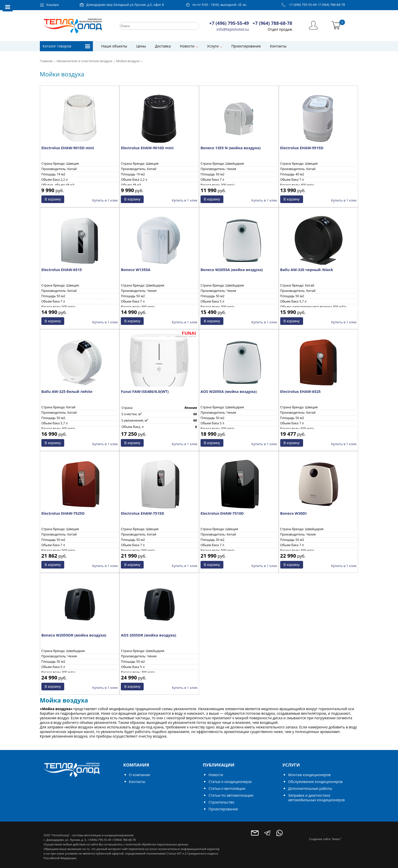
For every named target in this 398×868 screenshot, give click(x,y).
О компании (140, 775)
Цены (141, 46)
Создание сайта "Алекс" (325, 839)
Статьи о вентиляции (227, 788)
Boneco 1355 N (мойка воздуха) (231, 148)
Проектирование (246, 46)
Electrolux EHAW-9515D (302, 148)
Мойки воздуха (128, 61)
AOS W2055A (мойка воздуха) (229, 391)
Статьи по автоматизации (231, 795)
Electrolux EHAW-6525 (301, 391)
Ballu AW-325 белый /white (67, 391)
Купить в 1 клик (105, 200)
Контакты (278, 46)
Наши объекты (114, 46)
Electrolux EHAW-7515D (143, 513)
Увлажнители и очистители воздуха (84, 61)
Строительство (221, 802)
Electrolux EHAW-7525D (63, 513)
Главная (46, 61)
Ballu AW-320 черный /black (307, 270)
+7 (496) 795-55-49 (303, 5)
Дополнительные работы (310, 788)
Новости (187, 46)
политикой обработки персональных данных (157, 844)
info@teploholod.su (233, 29)
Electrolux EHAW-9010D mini (147, 148)
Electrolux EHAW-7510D (222, 513)
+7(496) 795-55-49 (99, 840)
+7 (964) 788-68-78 (331, 5)
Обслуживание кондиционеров (315, 782)
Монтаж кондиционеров (309, 775)
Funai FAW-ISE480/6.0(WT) (145, 391)
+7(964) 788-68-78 (124, 840)
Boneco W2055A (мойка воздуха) (232, 270)
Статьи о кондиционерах (230, 782)
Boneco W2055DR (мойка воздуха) (74, 635)
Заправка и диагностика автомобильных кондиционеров (316, 798)
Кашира (53, 5)
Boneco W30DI (293, 513)
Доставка (163, 46)
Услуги (213, 46)
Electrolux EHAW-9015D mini (68, 148)
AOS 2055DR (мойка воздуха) (148, 635)
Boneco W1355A (136, 270)
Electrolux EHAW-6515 (62, 270)
